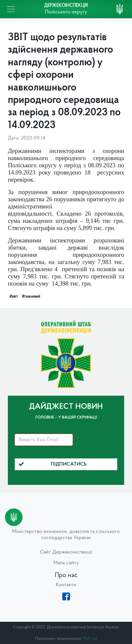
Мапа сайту (66, 563)
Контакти (66, 585)
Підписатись (53, 464)
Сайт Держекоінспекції (66, 552)
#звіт (14, 297)
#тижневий (31, 297)
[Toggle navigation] (11, 9)
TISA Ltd (90, 639)
